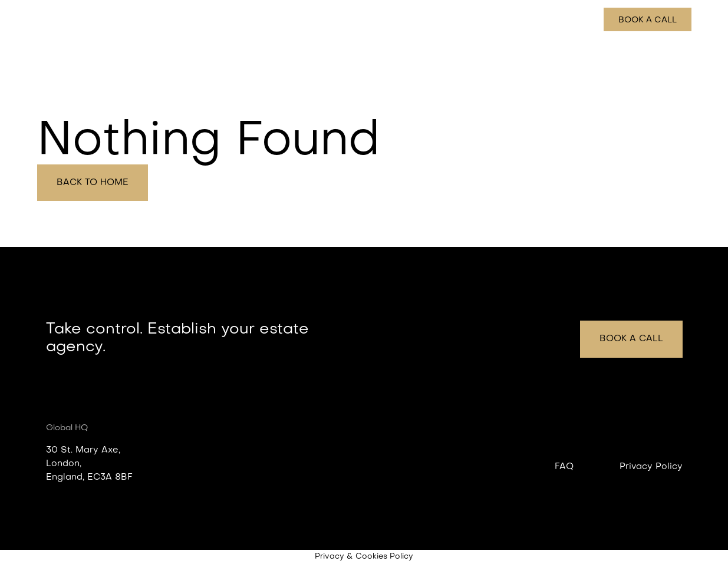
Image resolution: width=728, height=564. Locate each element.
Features (450, 20)
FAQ (564, 467)
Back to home (93, 183)
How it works (514, 20)
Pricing (574, 20)
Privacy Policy (651, 467)
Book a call (648, 20)
